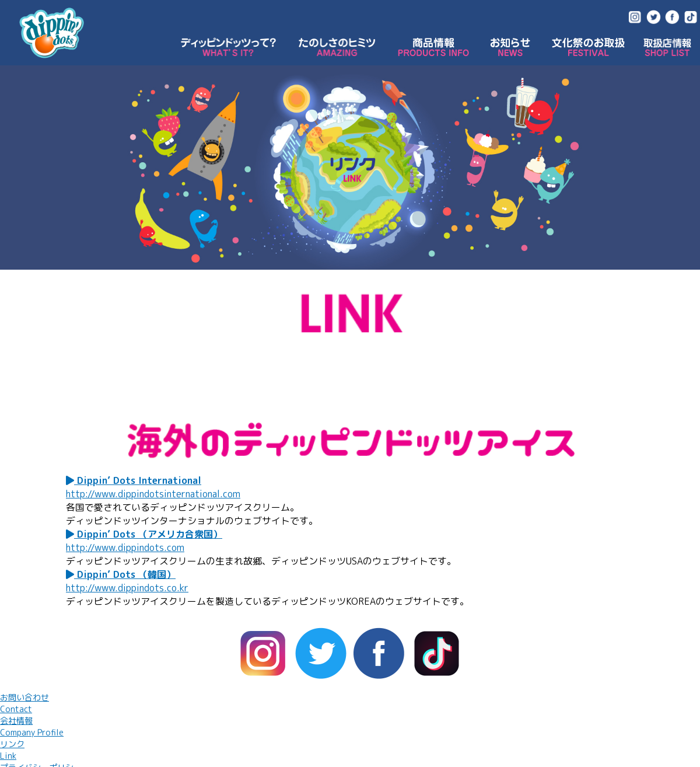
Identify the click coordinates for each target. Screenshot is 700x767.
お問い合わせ (24, 703)
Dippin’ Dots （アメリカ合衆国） (144, 534)
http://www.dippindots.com (125, 548)
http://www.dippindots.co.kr (127, 588)
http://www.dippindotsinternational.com (153, 494)
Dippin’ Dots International (134, 480)
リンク (12, 750)
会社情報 (32, 726)
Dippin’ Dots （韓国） (121, 574)
